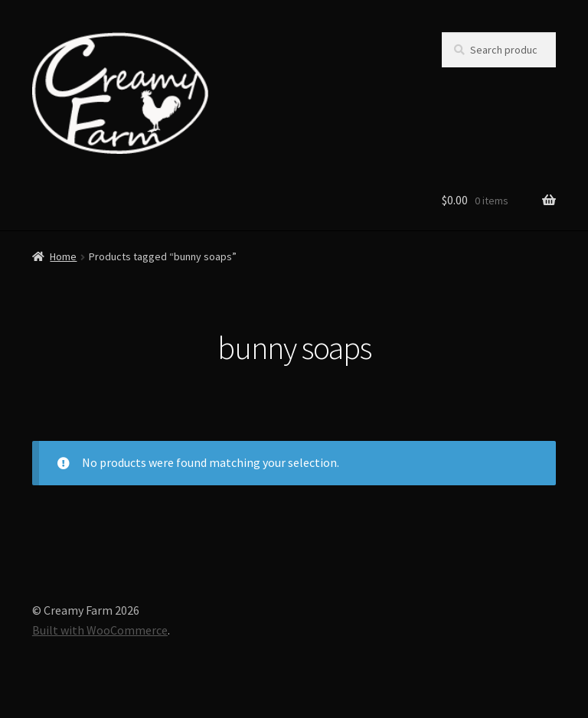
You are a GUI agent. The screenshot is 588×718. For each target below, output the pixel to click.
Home (63, 256)
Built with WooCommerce (100, 630)
